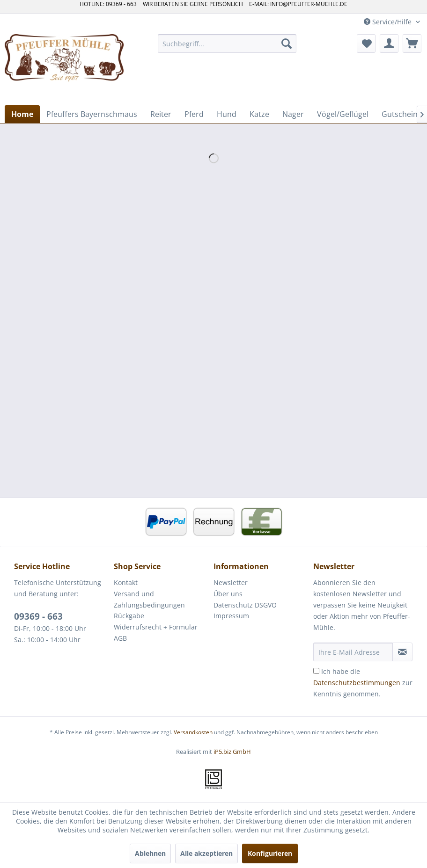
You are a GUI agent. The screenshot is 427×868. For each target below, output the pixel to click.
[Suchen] (287, 43)
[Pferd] (194, 114)
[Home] (22, 114)
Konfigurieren (270, 853)
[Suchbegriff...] (227, 43)
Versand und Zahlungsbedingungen (149, 599)
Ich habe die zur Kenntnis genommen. (363, 683)
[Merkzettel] (366, 43)
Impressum (231, 616)
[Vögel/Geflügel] (343, 114)
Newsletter (231, 582)
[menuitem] (227, 43)
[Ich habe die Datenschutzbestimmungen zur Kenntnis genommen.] (316, 671)
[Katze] (259, 114)
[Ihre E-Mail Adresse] (353, 652)
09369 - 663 (38, 616)
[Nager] (293, 114)
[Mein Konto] (389, 43)
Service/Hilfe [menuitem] (389, 22)
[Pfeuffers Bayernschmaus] (92, 114)
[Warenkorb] (412, 43)
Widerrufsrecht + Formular (156, 627)
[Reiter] (161, 114)
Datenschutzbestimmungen (357, 683)
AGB (120, 638)
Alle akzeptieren (206, 853)
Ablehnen (150, 853)
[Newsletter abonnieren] (402, 652)
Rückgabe (129, 616)
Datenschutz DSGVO (245, 605)
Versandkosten (193, 732)
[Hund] (227, 114)
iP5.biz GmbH (232, 752)
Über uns (228, 594)
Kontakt (126, 582)
